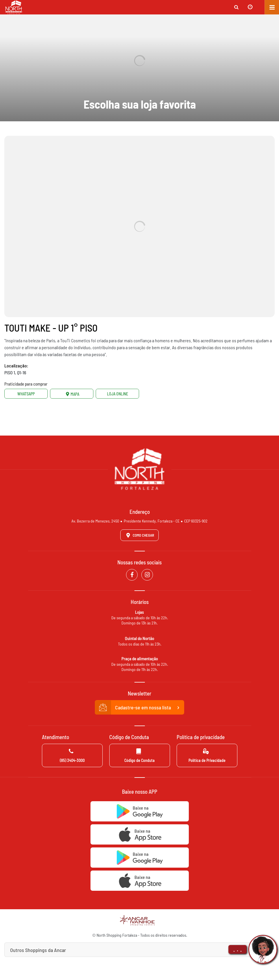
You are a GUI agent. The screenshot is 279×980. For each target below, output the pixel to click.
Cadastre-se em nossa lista (140, 708)
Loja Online (118, 394)
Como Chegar (139, 535)
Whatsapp (26, 394)
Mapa (72, 394)
